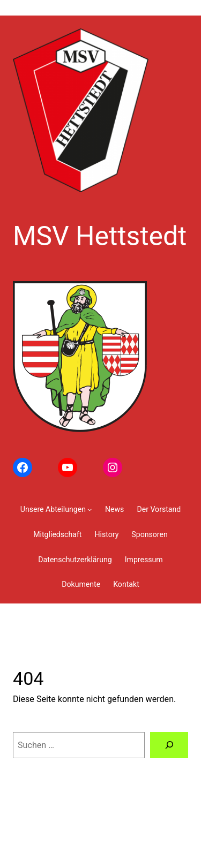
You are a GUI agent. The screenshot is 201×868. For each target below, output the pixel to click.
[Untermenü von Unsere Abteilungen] (56, 510)
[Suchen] (169, 745)
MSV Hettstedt (100, 236)
